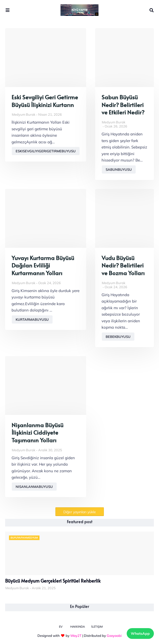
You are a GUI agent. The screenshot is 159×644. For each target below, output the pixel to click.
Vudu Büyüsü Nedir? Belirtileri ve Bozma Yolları (123, 265)
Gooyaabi (114, 636)
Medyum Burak (24, 114)
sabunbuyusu (119, 169)
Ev (61, 627)
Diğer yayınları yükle (80, 512)
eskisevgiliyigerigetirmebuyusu (46, 151)
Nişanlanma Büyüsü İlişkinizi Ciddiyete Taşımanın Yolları (37, 433)
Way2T (76, 636)
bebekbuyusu (118, 337)
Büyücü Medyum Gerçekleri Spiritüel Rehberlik (53, 581)
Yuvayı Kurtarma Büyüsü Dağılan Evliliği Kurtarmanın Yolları (43, 265)
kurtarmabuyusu (32, 319)
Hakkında (78, 627)
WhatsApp (140, 634)
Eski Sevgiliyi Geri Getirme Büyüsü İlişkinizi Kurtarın (45, 101)
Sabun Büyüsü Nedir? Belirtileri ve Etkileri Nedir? (123, 105)
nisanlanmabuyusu (34, 487)
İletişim (97, 627)
